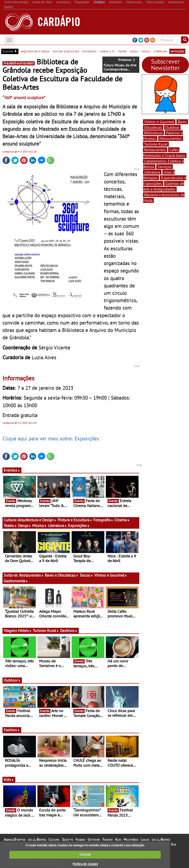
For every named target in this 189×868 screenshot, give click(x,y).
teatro (122, 51)
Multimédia (131, 839)
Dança (25, 525)
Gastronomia (16, 581)
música (146, 51)
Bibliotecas (153, 133)
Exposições (79, 525)
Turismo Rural (46, 630)
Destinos (69, 630)
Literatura (57, 525)
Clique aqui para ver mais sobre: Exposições (51, 438)
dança (134, 51)
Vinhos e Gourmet (111, 575)
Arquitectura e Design (37, 520)
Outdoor (12, 680)
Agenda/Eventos (15, 839)
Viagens (80, 839)
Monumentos (171, 138)
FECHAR (85, 855)
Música (40, 525)
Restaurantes (31, 575)
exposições (177, 51)
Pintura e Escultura (75, 520)
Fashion (12, 730)
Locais (145, 839)
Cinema (122, 520)
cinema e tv (107, 51)
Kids (9, 779)
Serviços (165, 167)
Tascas (86, 575)
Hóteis (25, 630)
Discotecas (153, 127)
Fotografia (103, 520)
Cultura (54, 839)
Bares (182, 122)
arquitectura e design (35, 51)
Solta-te (67, 839)
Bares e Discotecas (62, 575)
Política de (85, 864)
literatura (160, 51)
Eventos (12, 470)
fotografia (89, 51)
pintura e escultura (66, 51)
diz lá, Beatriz (37, 839)
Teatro (10, 525)
